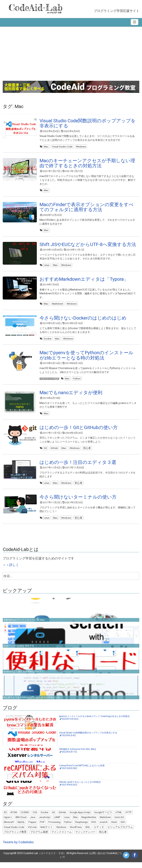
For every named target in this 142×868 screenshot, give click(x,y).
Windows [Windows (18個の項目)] (61, 833)
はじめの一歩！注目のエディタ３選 (78, 467)
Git (45, 452)
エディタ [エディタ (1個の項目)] (99, 833)
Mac (46, 147)
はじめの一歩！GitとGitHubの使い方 (79, 432)
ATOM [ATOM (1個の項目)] (14, 818)
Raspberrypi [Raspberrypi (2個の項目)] (82, 828)
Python (82, 382)
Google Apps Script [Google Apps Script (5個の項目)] (80, 818)
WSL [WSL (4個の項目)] (88, 833)
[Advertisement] (71, 54)
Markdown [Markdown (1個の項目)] (105, 823)
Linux (47, 267)
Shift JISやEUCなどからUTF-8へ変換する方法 (88, 246)
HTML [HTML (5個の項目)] (119, 818)
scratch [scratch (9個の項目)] (104, 828)
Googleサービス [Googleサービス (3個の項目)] (103, 818)
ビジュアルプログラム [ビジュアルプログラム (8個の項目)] (120, 833)
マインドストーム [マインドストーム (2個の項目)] (62, 838)
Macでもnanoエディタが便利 (71, 396)
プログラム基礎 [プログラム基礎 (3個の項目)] (39, 838)
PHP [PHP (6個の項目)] (42, 828)
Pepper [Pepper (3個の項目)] (32, 828)
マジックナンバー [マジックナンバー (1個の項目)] (85, 838)
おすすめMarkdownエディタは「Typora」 (84, 281)
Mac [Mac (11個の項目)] (76, 823)
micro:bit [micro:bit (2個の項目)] (119, 823)
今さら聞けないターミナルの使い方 (78, 502)
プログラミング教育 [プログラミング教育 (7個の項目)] (15, 838)
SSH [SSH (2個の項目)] (123, 828)
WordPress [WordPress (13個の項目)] (76, 833)
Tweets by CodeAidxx (18, 848)
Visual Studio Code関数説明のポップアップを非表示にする (88, 123)
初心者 (87, 452)
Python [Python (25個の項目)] (68, 828)
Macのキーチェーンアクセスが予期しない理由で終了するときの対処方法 (87, 164)
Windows (81, 147)
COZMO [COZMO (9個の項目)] (25, 818)
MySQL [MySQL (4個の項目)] (21, 828)
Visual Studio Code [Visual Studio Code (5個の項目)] (14, 833)
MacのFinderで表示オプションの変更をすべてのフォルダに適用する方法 (87, 208)
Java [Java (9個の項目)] (33, 823)
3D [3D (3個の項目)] (5, 818)
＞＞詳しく (11, 570)
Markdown (58, 306)
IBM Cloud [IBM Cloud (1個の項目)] (21, 823)
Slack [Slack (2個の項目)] (114, 828)
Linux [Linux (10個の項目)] (67, 823)
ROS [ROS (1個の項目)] (94, 828)
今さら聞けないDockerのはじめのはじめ (83, 320)
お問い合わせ (98, 859)
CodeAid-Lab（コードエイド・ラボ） (45, 859)
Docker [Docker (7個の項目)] (45, 818)
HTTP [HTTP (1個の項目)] (129, 818)
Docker (48, 341)
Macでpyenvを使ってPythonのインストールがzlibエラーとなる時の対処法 (86, 358)
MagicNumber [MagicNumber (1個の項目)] (89, 823)
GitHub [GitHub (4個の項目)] (62, 818)
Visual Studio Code (62, 147)
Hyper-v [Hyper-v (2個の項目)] (8, 823)
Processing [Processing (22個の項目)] (54, 828)
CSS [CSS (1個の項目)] (35, 818)
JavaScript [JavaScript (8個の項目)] (45, 823)
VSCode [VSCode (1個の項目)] (32, 833)
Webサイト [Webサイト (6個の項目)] (46, 833)
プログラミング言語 (52, 382)
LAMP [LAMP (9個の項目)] (57, 823)
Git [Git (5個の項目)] (53, 818)
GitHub (54, 452)
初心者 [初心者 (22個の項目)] (103, 838)
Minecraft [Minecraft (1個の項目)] (9, 828)
